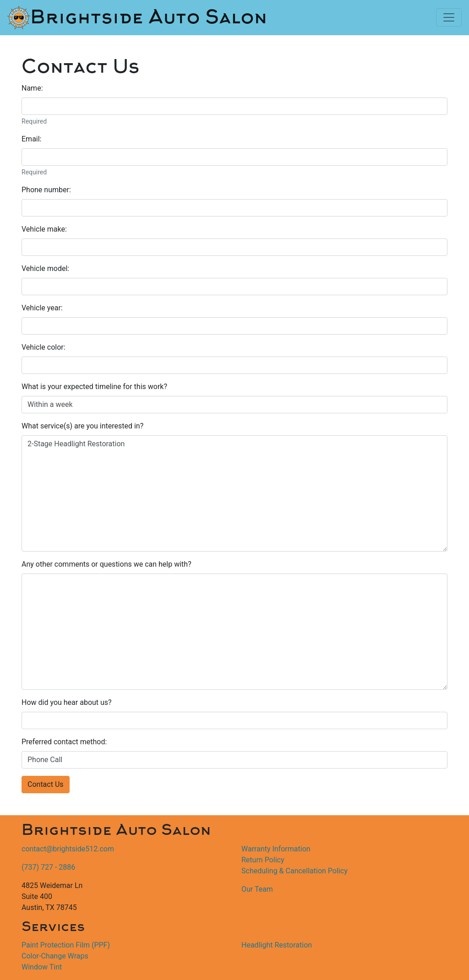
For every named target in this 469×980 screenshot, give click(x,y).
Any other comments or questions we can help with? (106, 564)
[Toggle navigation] (449, 17)
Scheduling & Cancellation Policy (294, 871)
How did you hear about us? (67, 702)
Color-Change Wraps (55, 956)
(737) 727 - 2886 (48, 867)
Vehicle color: (44, 347)
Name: (32, 88)
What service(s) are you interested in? (82, 426)
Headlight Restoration (277, 945)
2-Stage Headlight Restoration (234, 493)
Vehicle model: (45, 268)
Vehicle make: (44, 229)
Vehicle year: (42, 308)
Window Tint (42, 967)
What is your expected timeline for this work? (94, 387)
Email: (31, 139)
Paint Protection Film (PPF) (66, 945)
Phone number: (46, 190)
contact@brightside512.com (68, 849)
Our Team (257, 889)
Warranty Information (276, 849)
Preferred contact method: (64, 742)
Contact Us (46, 784)
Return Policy (263, 860)
